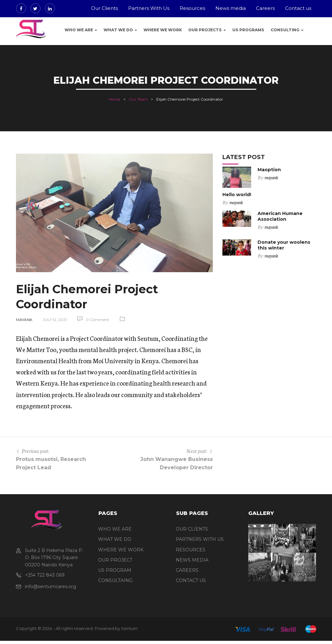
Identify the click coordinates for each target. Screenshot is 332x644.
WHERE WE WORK (121, 550)
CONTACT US (191, 580)
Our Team (138, 99)
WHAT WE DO (115, 539)
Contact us (298, 8)
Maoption (269, 170)
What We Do (120, 30)
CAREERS (187, 570)
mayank (24, 320)
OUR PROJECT (115, 560)
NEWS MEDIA (192, 560)
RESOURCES (191, 550)
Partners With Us (149, 8)
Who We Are (81, 30)
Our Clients (104, 8)
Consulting (287, 30)
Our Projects (207, 30)
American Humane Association (280, 216)
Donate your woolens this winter (284, 245)
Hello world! (237, 195)
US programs (248, 30)
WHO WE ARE (115, 529)
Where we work (163, 30)
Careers (265, 8)
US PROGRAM (115, 570)
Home (115, 99)
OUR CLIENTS (192, 529)
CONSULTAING (115, 580)
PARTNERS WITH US (200, 539)
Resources (192, 8)
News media (231, 8)
